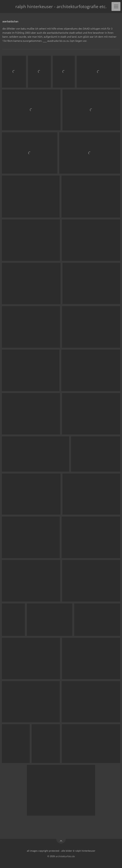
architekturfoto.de (65, 856)
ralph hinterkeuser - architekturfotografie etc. (61, 6)
